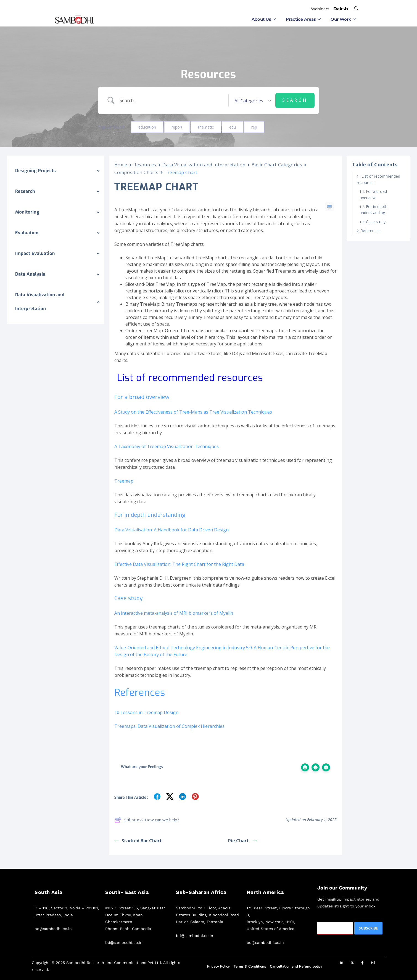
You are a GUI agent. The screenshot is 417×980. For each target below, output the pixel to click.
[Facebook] (363, 963)
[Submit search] (295, 100)
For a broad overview (373, 194)
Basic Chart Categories (277, 165)
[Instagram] (373, 963)
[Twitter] (352, 963)
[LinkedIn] (342, 963)
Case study (376, 222)
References (370, 231)
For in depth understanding (374, 210)
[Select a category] (252, 100)
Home (121, 165)
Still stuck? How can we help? (147, 820)
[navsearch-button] (356, 8)
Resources (145, 165)
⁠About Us (264, 19)
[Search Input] (172, 100)
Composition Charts (136, 172)
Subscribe (368, 928)
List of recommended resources (378, 179)
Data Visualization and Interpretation (204, 165)
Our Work (343, 19)
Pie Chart (243, 841)
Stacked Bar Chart (138, 841)
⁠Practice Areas (303, 19)
